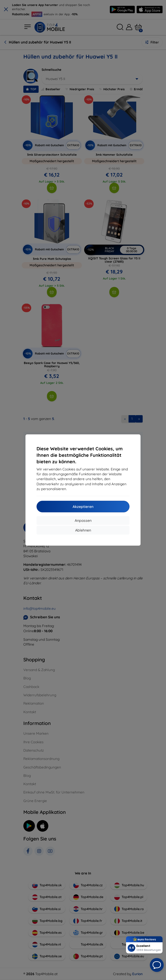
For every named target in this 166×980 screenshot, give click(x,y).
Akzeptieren (83, 507)
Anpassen (83, 520)
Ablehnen (83, 530)
